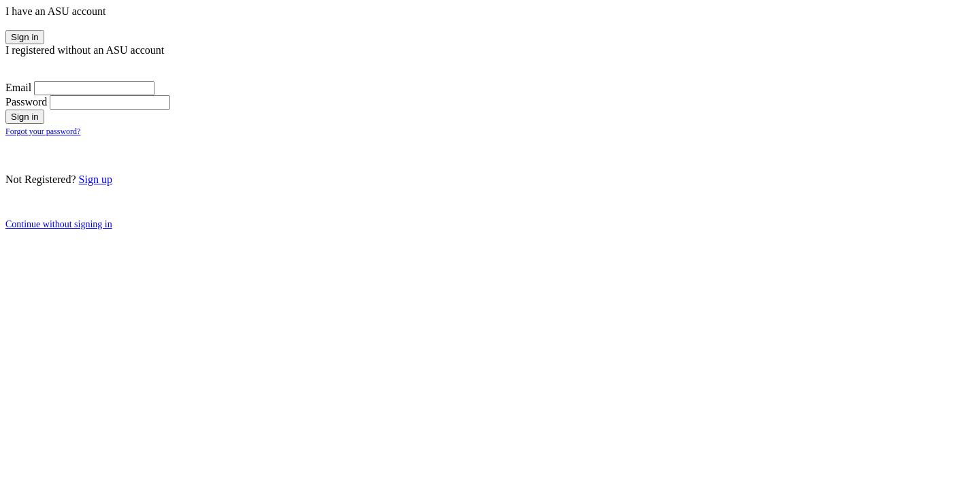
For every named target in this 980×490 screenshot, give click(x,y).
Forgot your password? (43, 131)
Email (18, 87)
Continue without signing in (59, 224)
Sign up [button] (96, 179)
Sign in (25, 37)
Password (26, 102)
